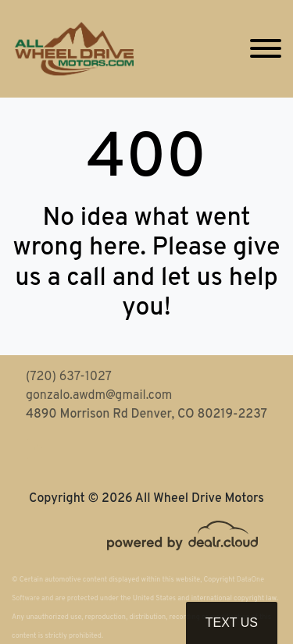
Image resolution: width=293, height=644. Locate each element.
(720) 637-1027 (69, 377)
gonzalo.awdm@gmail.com (99, 396)
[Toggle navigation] (266, 49)
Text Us (232, 623)
